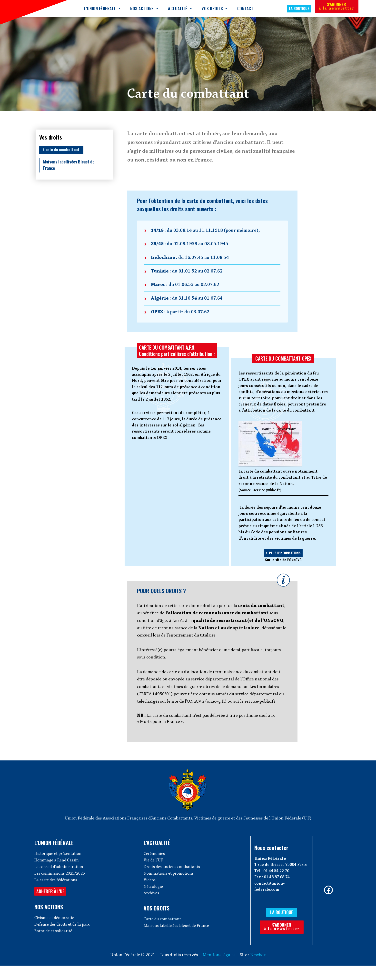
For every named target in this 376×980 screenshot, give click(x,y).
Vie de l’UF (154, 874)
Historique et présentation (60, 867)
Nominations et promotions (170, 888)
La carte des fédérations (57, 895)
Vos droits (215, 9)
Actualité (180, 9)
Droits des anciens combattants (174, 881)
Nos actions (144, 9)
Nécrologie (154, 903)
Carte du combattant (63, 149)
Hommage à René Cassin (58, 874)
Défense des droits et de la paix (64, 941)
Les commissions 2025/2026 (61, 888)
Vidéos (150, 895)
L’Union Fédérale (102, 9)
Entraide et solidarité (55, 948)
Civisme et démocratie (56, 934)
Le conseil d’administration (60, 881)
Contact (245, 8)
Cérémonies (155, 867)
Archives (152, 910)
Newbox (258, 969)
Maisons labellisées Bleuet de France (71, 165)
